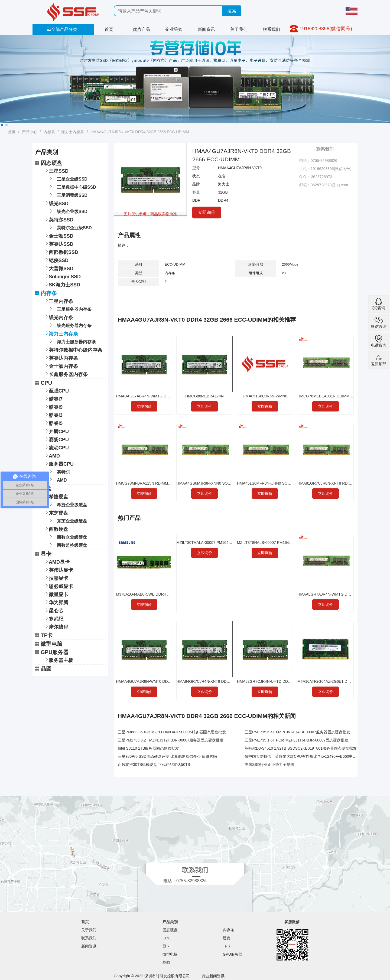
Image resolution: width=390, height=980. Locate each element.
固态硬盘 (49, 163)
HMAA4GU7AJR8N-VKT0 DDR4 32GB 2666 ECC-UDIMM (140, 132)
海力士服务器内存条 (72, 341)
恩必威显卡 (58, 586)
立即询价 (207, 212)
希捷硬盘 (56, 496)
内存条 (49, 132)
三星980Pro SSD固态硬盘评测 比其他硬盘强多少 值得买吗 (167, 756)
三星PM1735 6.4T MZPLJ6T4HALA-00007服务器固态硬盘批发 (297, 732)
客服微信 (292, 922)
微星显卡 (56, 594)
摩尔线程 (56, 626)
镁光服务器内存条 (69, 325)
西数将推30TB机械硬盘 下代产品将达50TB (154, 765)
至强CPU (56, 390)
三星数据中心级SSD (72, 187)
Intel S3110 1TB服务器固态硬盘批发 (148, 748)
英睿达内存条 (61, 357)
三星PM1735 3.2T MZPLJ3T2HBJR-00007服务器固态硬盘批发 (171, 740)
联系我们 (271, 29)
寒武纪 (53, 618)
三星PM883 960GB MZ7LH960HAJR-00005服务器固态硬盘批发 (172, 732)
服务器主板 (58, 660)
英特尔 (59, 471)
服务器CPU (58, 463)
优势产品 (141, 29)
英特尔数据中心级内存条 (73, 349)
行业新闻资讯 (213, 976)
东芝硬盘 (56, 512)
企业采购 (174, 29)
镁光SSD (56, 203)
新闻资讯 (206, 29)
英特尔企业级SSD (70, 227)
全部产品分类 (62, 29)
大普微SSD (58, 268)
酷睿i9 (53, 406)
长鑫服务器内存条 (66, 374)
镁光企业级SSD (67, 211)
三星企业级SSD (67, 179)
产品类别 (170, 922)
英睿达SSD (58, 244)
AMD (52, 455)
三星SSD (56, 170)
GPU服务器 (52, 652)
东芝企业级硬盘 (67, 520)
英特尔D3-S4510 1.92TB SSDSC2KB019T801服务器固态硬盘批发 (301, 748)
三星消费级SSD (67, 195)
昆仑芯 (53, 610)
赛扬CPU (56, 439)
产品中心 (30, 132)
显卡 (43, 554)
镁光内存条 (58, 317)
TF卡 (44, 635)
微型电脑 (49, 644)
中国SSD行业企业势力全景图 (269, 765)
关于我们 (239, 29)
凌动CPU (56, 447)
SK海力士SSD (62, 284)
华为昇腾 (56, 602)
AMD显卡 (56, 561)
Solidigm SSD (62, 276)
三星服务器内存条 (69, 309)
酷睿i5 (53, 423)
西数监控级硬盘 (67, 545)
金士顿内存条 (61, 366)
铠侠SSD (56, 260)
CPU (44, 383)
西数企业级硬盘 (67, 537)
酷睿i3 (53, 415)
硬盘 (43, 489)
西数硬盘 (56, 529)
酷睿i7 (53, 398)
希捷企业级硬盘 (67, 504)
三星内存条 (58, 301)
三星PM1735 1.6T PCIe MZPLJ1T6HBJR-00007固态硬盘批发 (296, 740)
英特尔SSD (58, 219)
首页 (109, 29)
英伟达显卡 (58, 569)
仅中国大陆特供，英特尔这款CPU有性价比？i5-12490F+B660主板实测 (304, 756)
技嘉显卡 (56, 578)
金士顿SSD (58, 235)
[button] (2, 125)
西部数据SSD (61, 252)
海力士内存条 (73, 132)
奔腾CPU (56, 431)
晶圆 (43, 669)
